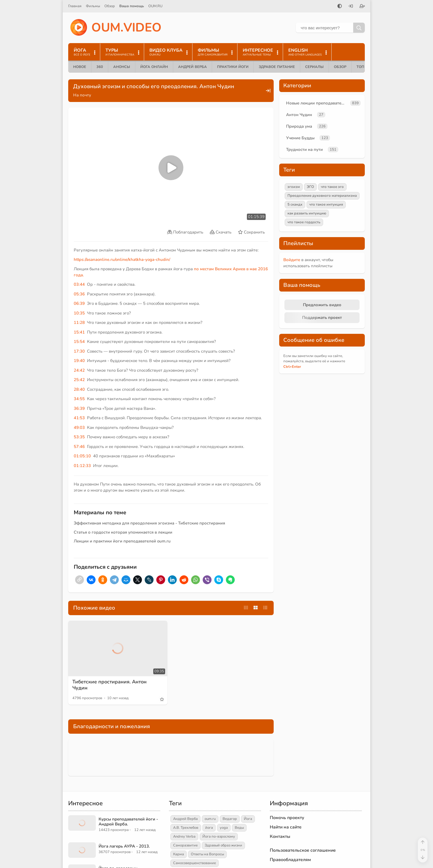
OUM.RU (155, 6)
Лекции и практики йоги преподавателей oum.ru (122, 541)
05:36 (79, 294)
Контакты (280, 836)
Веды (239, 828)
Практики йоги (233, 67)
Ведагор (230, 819)
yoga (224, 828)
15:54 (79, 342)
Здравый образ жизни (223, 845)
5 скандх (295, 204)
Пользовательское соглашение (303, 850)
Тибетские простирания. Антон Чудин (109, 685)
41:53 (79, 418)
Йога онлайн (154, 67)
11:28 (79, 322)
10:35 (79, 313)
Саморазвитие (185, 845)
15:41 (79, 332)
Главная (75, 6)
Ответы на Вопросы (207, 854)
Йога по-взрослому (219, 836)
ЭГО (310, 187)
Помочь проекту (287, 818)
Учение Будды (300, 138)
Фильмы (93, 6)
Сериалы (314, 67)
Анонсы (122, 67)
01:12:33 (82, 466)
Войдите (292, 260)
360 (100, 67)
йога (209, 828)
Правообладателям (290, 860)
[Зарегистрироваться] (362, 7)
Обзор (110, 6)
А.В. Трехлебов (186, 828)
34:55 (79, 399)
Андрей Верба (192, 67)
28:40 (79, 389)
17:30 (79, 351)
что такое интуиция (326, 204)
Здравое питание (277, 67)
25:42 (79, 380)
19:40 (79, 361)
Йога (248, 819)
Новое (80, 67)
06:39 (79, 303)
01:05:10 (82, 456)
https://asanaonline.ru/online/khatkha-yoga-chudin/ (122, 259)
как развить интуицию (307, 213)
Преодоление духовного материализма (322, 196)
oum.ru (210, 819)
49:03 (79, 428)
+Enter (292, 367)
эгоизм (294, 187)
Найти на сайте (286, 827)
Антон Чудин (299, 115)
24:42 (79, 370)
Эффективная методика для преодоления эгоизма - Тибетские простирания (149, 523)
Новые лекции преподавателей (317, 103)
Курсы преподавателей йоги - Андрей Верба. (128, 822)
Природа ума (299, 126)
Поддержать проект (322, 318)
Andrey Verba (184, 836)
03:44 (79, 284)
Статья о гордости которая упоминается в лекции (123, 532)
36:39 (79, 408)
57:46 (79, 447)
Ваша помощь (132, 6)
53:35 (79, 437)
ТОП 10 (363, 67)
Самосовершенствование (195, 863)
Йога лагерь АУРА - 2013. (124, 846)
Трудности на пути (304, 150)
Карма (179, 854)
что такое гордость (304, 222)
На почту (82, 95)
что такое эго (332, 187)
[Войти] (351, 7)
